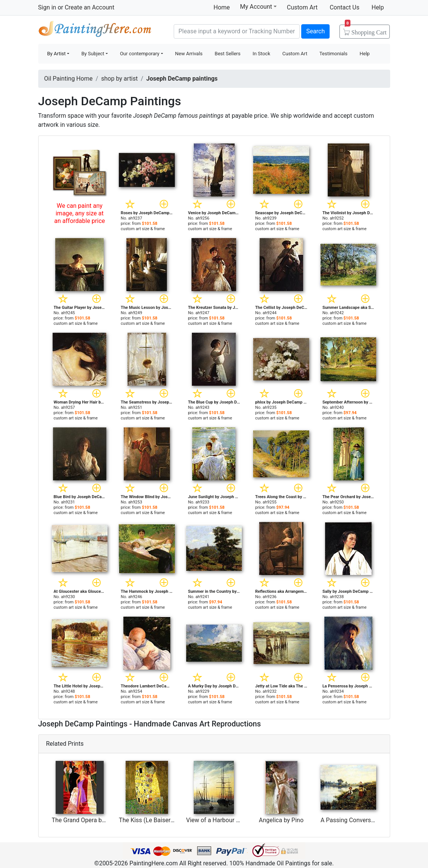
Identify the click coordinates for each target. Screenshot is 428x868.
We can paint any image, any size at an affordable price (79, 213)
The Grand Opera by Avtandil (90, 820)
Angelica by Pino (281, 820)
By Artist (57, 54)
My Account (258, 6)
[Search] (237, 31)
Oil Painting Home (68, 79)
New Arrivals (189, 54)
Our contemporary (140, 54)
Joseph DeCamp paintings (182, 79)
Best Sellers (227, 54)
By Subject (93, 54)
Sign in (47, 7)
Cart (366, 30)
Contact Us (345, 7)
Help (378, 7)
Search (315, 31)
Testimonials (333, 54)
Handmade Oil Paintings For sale (95, 30)
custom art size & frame (143, 229)
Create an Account (89, 7)
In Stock (261, 54)
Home (222, 7)
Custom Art (302, 7)
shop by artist (119, 79)
